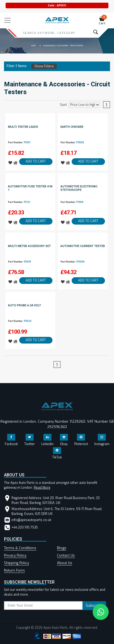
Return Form (14, 570)
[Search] (49, 33)
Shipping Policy (17, 563)
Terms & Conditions (20, 548)
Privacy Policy (15, 555)
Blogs (62, 548)
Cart (103, 21)
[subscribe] (43, 606)
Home (34, 46)
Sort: (64, 105)
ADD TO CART (36, 161)
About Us (65, 563)
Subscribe (94, 606)
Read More (42, 488)
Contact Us (66, 555)
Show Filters (44, 66)
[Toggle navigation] (7, 20)
